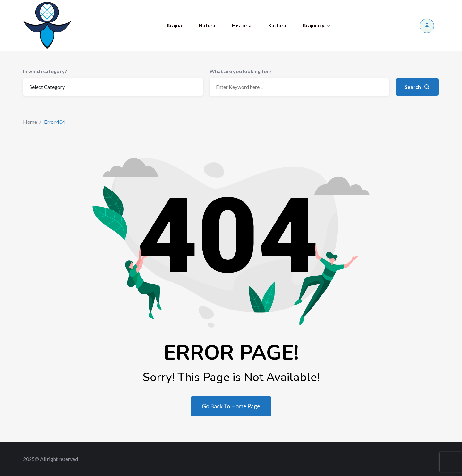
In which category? (45, 71)
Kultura (277, 26)
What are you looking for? (241, 71)
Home (30, 122)
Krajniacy (314, 26)
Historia (242, 26)
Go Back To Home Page (231, 406)
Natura (207, 26)
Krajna (174, 26)
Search (417, 87)
